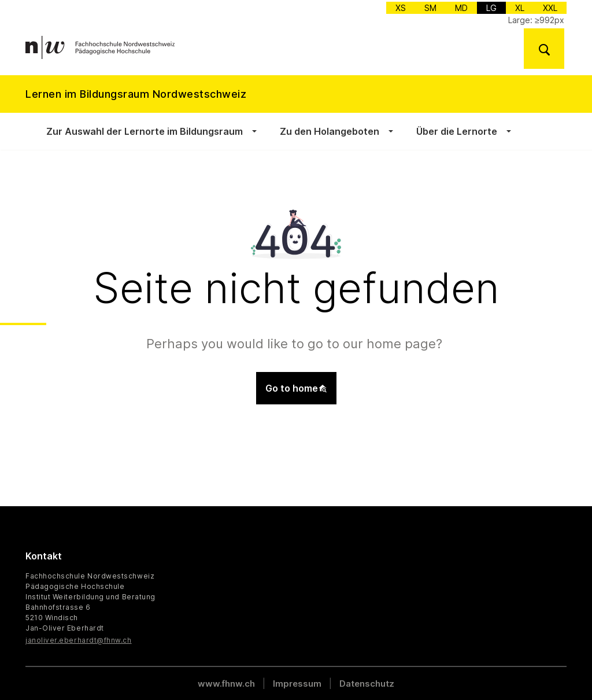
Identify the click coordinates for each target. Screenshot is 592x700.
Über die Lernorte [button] (457, 131)
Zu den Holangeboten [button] (330, 131)
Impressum (297, 684)
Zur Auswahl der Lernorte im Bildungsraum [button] (145, 131)
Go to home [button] (296, 388)
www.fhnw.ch (226, 684)
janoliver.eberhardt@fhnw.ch (79, 640)
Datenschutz (367, 684)
